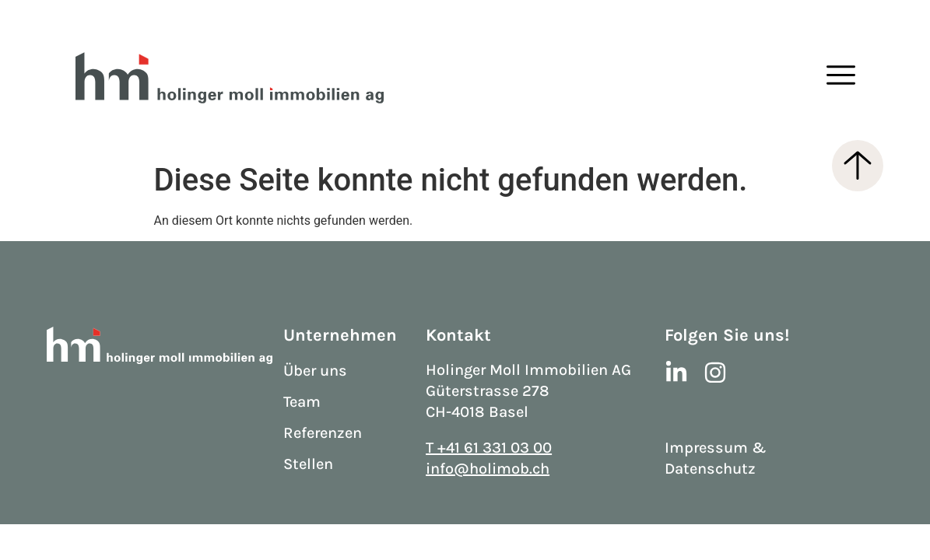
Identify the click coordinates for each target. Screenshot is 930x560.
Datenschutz (710, 469)
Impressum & (716, 448)
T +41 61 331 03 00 (489, 448)
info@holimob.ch (488, 469)
